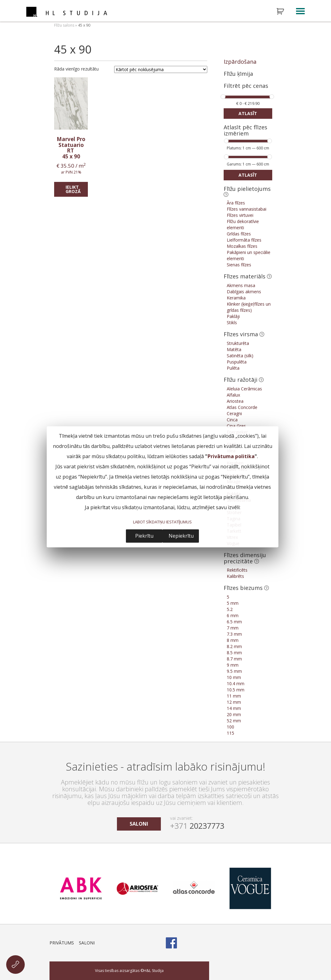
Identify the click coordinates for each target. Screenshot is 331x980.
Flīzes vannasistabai (247, 209)
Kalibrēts (235, 576)
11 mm (234, 696)
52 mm (234, 721)
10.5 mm (236, 690)
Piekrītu (144, 536)
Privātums (62, 943)
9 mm (233, 665)
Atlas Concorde (242, 407)
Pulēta (233, 368)
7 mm (233, 628)
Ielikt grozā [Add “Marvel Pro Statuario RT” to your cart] (73, 189)
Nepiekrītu (181, 536)
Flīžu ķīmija (238, 74)
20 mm (234, 714)
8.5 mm (234, 653)
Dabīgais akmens (244, 292)
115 (230, 733)
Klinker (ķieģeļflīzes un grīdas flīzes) (249, 307)
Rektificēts (237, 570)
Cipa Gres (236, 426)
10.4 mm (236, 683)
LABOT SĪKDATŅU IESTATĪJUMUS (162, 522)
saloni (139, 824)
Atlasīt (248, 113)
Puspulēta (237, 362)
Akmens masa (241, 285)
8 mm (233, 640)
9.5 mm (234, 671)
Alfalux (233, 395)
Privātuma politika (231, 457)
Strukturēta (238, 343)
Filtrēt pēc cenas (246, 86)
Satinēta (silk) (240, 356)
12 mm (234, 702)
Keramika (236, 298)
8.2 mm (234, 646)
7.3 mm (234, 634)
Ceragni (234, 413)
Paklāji (233, 316)
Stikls (232, 322)
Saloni (87, 943)
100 (230, 727)
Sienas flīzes (239, 265)
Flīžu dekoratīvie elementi (243, 224)
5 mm (233, 603)
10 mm (234, 677)
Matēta (234, 349)
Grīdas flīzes (239, 234)
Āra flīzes (236, 203)
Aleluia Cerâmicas (244, 389)
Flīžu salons (64, 25)
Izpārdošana (240, 62)
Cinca (232, 420)
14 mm (234, 708)
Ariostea (235, 401)
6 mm (233, 615)
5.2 (230, 609)
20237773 (197, 826)
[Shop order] (161, 69)
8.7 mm (234, 659)
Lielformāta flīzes (244, 240)
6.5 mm (234, 622)
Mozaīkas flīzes (242, 246)
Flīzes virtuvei (240, 215)
